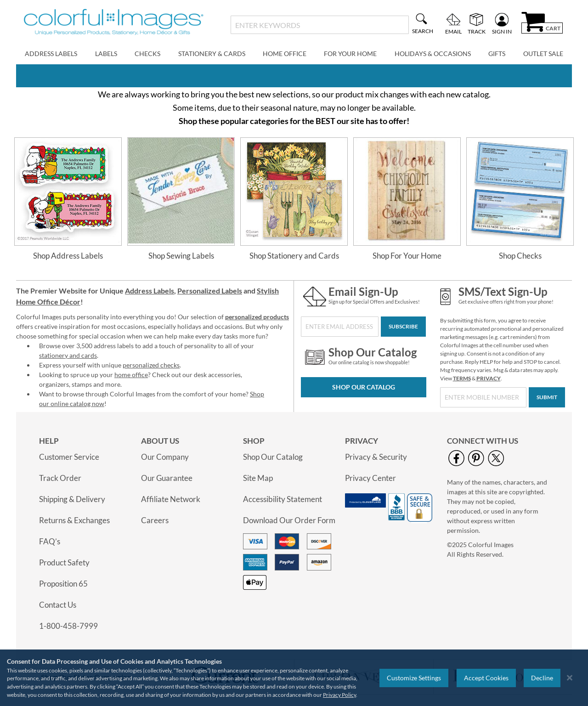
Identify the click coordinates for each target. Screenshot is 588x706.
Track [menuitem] (477, 31)
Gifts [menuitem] (497, 54)
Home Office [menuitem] (285, 54)
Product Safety (64, 562)
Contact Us (58, 605)
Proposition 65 (63, 584)
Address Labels (150, 291)
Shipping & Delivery (72, 499)
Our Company (165, 457)
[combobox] (319, 25)
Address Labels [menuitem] (51, 54)
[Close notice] (570, 678)
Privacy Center (370, 478)
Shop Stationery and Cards (294, 256)
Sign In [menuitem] (502, 31)
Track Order (60, 478)
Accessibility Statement (283, 499)
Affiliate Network (171, 499)
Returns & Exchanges (74, 520)
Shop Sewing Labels (181, 256)
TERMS (462, 378)
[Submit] (547, 397)
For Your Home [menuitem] (350, 54)
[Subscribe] (403, 327)
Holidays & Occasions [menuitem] (433, 54)
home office (131, 375)
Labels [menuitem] (106, 54)
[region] (294, 678)
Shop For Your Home (407, 256)
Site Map (258, 478)
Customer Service (69, 457)
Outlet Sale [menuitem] (543, 54)
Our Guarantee (167, 478)
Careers (155, 520)
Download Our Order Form (289, 520)
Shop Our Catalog (364, 387)
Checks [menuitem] (147, 54)
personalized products (257, 317)
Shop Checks (520, 256)
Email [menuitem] (453, 31)
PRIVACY (489, 378)
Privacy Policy (339, 695)
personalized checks (151, 365)
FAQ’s (50, 541)
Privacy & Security (376, 457)
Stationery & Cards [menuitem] (212, 54)
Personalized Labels (210, 291)
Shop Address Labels (68, 256)
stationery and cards (68, 355)
